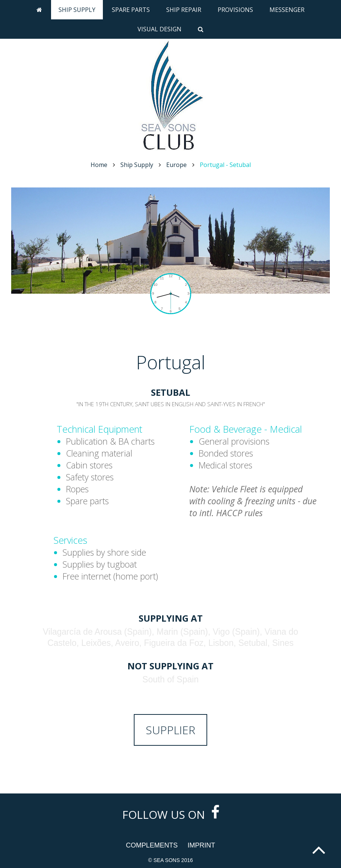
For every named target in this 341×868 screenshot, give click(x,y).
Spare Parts (131, 10)
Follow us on (171, 815)
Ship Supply (77, 10)
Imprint (201, 845)
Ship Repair (184, 10)
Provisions (235, 10)
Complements (152, 845)
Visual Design (160, 29)
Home (99, 165)
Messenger (287, 10)
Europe (176, 165)
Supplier (170, 730)
